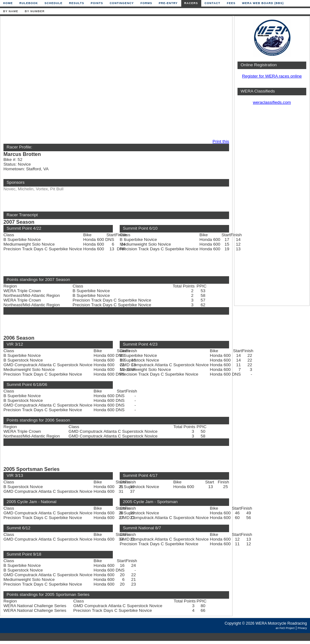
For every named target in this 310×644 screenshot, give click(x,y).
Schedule (54, 3)
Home (8, 3)
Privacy (302, 628)
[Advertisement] (59, 78)
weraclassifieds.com (272, 102)
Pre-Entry (168, 3)
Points (97, 3)
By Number (35, 11)
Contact (212, 3)
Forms (146, 3)
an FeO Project (285, 628)
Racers (191, 3)
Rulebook (29, 3)
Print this (221, 141)
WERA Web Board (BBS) (263, 3)
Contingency (122, 3)
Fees (231, 3)
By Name (11, 11)
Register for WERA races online (272, 76)
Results (77, 3)
